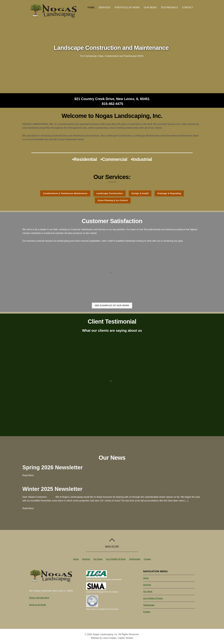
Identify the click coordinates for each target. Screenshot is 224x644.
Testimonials (169, 7)
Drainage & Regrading (169, 193)
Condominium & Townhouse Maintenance (65, 193)
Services (105, 7)
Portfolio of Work (127, 7)
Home (91, 7)
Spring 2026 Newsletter (53, 467)
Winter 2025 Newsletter (52, 489)
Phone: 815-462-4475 (39, 598)
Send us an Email (37, 605)
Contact (188, 7)
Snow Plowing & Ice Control (113, 200)
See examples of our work (112, 305)
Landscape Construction (109, 193)
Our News (150, 7)
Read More (28, 475)
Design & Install (140, 193)
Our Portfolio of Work (116, 559)
